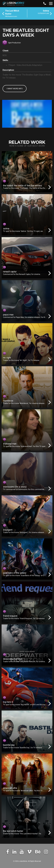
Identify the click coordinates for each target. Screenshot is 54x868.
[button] (44, 4)
